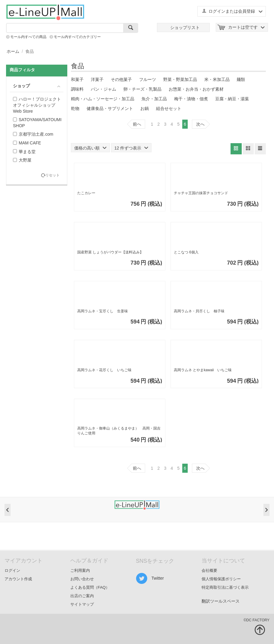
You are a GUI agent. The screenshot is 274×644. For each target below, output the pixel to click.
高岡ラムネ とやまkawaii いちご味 (203, 370)
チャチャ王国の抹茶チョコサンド (201, 193)
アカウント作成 (18, 579)
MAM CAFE (27, 143)
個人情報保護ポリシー (221, 579)
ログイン (12, 570)
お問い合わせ (82, 579)
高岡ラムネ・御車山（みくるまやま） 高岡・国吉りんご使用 (119, 431)
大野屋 (22, 160)
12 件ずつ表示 (131, 148)
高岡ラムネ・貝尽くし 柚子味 (199, 311)
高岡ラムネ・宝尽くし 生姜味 (103, 311)
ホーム (13, 51)
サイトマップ (82, 604)
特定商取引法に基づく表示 (225, 587)
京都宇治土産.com (33, 134)
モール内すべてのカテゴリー (77, 37)
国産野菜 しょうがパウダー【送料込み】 (110, 252)
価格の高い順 (90, 148)
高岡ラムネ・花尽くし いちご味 (104, 370)
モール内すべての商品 (28, 37)
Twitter (150, 578)
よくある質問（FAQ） (90, 587)
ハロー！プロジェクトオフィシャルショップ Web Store (37, 105)
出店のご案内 (82, 596)
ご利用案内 (80, 570)
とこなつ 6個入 (186, 252)
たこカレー (86, 193)
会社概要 (209, 570)
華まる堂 (24, 152)
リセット (53, 175)
